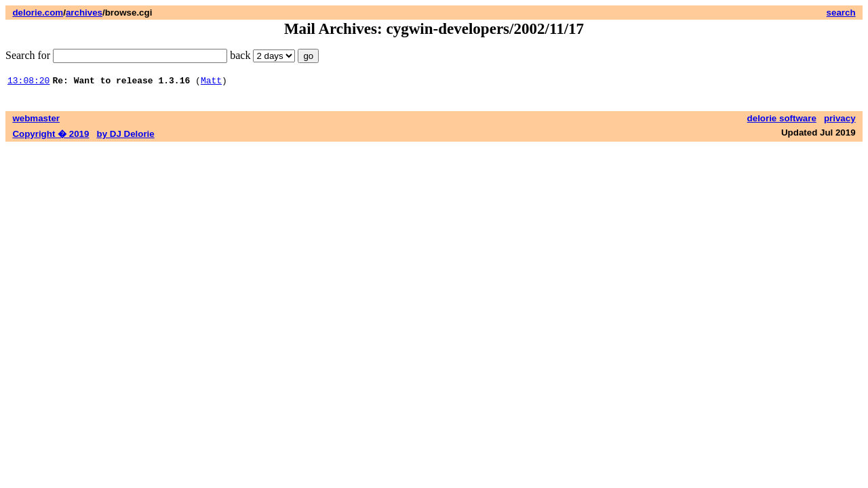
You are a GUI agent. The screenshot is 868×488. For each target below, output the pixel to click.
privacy (840, 120)
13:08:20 (28, 82)
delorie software (782, 120)
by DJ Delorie (126, 136)
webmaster (36, 120)
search (841, 13)
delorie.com (38, 13)
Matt (211, 82)
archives (84, 13)
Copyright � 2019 (51, 136)
